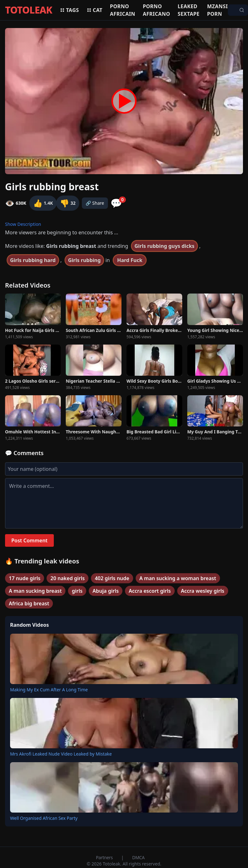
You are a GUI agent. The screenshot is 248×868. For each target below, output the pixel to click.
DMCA (138, 857)
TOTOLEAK (29, 10)
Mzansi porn (217, 10)
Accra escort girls (150, 591)
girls (77, 591)
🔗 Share (95, 203)
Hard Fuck (130, 260)
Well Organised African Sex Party (44, 818)
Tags (69, 10)
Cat (95, 10)
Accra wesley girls (203, 591)
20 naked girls (68, 578)
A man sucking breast (35, 591)
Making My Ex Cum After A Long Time (49, 690)
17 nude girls (25, 578)
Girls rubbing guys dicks (164, 246)
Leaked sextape (189, 10)
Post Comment (29, 540)
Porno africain (122, 10)
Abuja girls (106, 591)
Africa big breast (29, 603)
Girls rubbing (84, 260)
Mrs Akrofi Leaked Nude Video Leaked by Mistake (61, 754)
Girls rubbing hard (33, 260)
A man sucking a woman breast (178, 578)
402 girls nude (112, 578)
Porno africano (157, 10)
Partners (105, 857)
